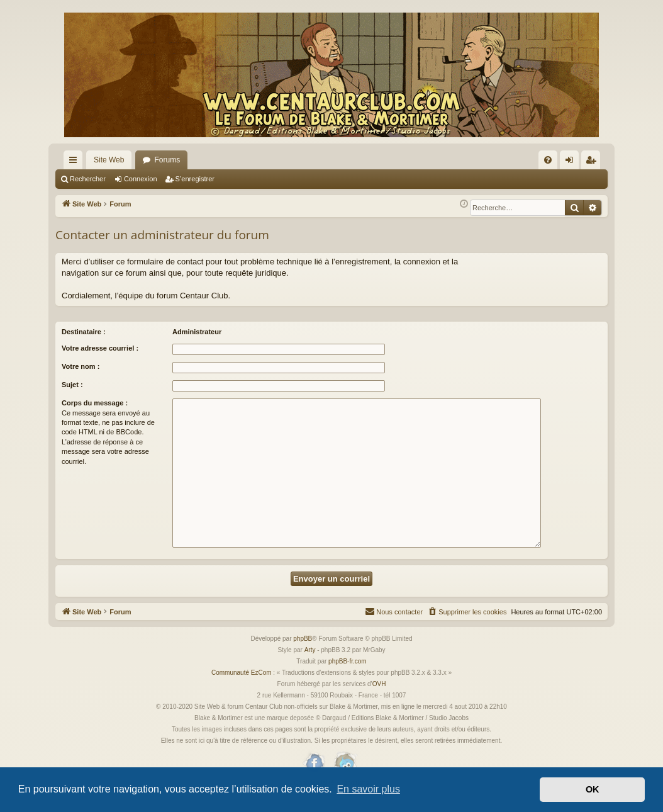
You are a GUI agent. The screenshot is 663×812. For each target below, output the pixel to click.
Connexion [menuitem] (572, 162)
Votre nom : (81, 366)
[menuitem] (548, 160)
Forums (167, 160)
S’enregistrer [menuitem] (593, 162)
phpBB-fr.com (348, 661)
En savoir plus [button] (368, 789)
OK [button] (593, 789)
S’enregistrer (195, 179)
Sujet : (72, 385)
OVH (379, 684)
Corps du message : (95, 403)
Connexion (141, 179)
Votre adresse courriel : (100, 348)
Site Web (109, 160)
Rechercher (88, 179)
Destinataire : (84, 332)
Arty (310, 650)
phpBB (303, 639)
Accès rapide (75, 162)
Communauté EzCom (242, 673)
